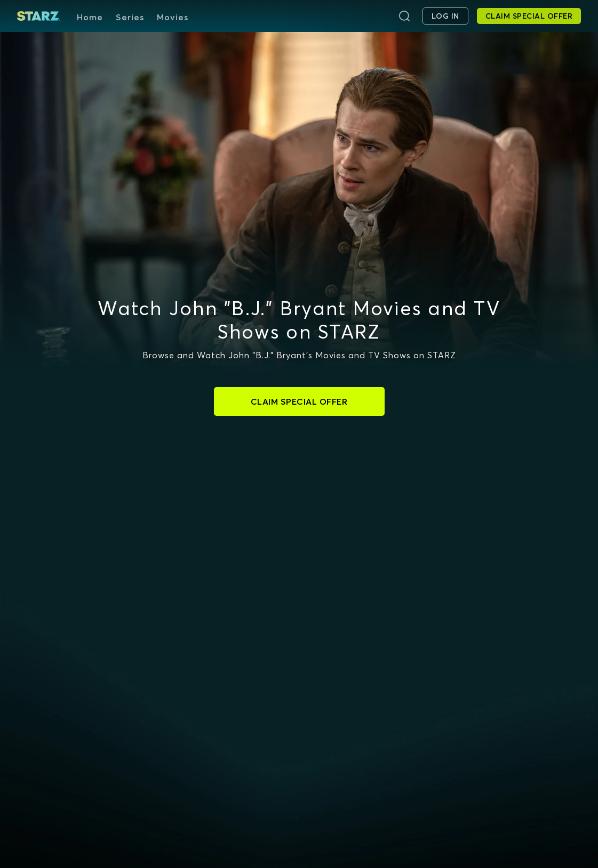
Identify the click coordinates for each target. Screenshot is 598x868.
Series (130, 17)
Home (90, 17)
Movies (173, 17)
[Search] (404, 16)
